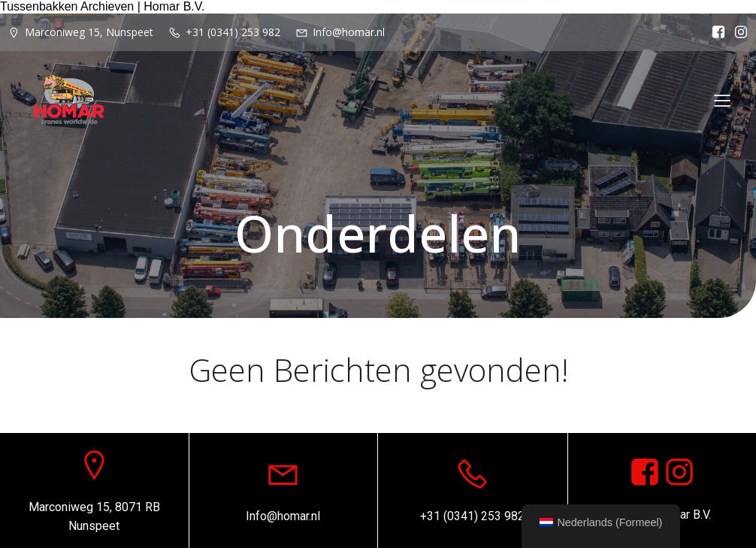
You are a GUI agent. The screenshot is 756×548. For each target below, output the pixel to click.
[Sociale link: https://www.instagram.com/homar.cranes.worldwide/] (737, 32)
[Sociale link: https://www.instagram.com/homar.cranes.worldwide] (679, 473)
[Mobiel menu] (722, 100)
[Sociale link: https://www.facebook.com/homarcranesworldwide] (715, 32)
